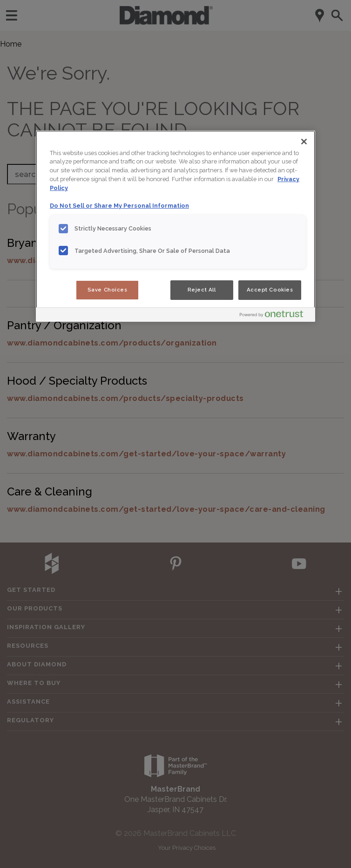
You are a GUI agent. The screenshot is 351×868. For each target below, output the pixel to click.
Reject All (202, 290)
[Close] (304, 142)
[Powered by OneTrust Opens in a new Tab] (275, 316)
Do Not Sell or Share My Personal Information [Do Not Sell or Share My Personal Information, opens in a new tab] (119, 206)
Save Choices (108, 290)
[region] (175, 226)
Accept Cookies (270, 290)
